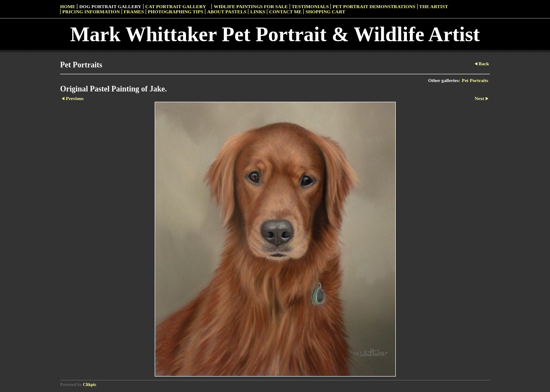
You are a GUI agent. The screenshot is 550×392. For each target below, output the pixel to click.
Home (68, 6)
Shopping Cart (325, 12)
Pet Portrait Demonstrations (374, 6)
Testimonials (310, 6)
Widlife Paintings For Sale (251, 6)
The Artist (434, 6)
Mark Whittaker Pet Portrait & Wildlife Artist (275, 34)
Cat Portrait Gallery (176, 6)
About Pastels (227, 12)
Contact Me (285, 12)
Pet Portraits (475, 80)
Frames (134, 12)
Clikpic (90, 384)
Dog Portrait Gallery (110, 6)
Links (258, 12)
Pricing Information (91, 12)
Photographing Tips (176, 12)
